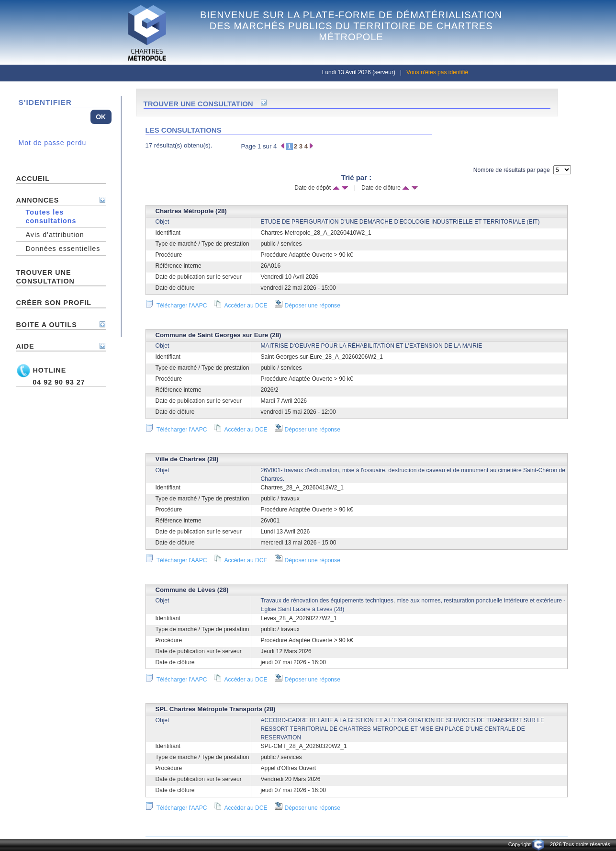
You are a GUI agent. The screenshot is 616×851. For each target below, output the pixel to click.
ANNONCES (38, 200)
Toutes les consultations (51, 216)
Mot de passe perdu (53, 143)
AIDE (25, 346)
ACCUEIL (33, 179)
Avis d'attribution (55, 235)
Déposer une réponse (308, 306)
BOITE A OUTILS (47, 325)
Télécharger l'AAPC (176, 306)
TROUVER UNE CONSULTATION (45, 277)
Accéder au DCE (241, 306)
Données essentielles (63, 249)
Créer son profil (54, 303)
